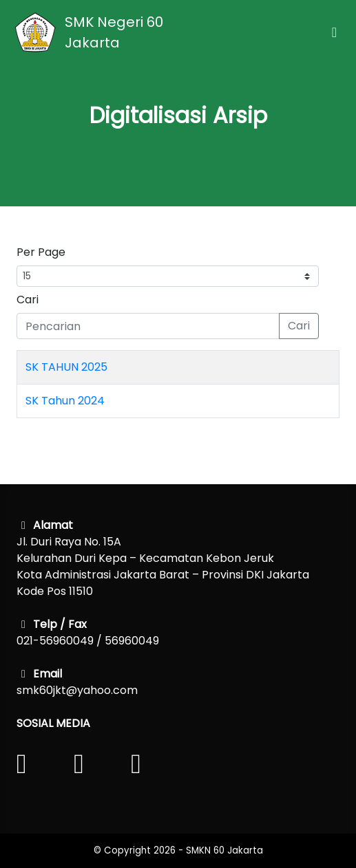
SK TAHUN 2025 (66, 367)
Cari (28, 300)
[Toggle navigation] (334, 32)
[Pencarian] (148, 326)
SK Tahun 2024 (65, 401)
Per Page (41, 252)
